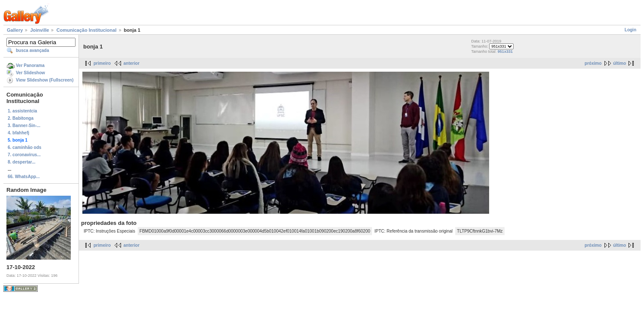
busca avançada (32, 50)
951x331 (505, 51)
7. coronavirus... (24, 155)
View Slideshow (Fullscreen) (45, 80)
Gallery (15, 30)
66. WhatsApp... (24, 177)
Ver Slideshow (30, 73)
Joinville (39, 30)
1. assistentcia (22, 111)
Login (630, 30)
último (620, 63)
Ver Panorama (30, 65)
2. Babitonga (21, 118)
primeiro (102, 63)
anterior (132, 63)
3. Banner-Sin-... (24, 126)
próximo (593, 63)
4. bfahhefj (18, 133)
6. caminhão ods (24, 147)
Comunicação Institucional (86, 30)
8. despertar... (21, 162)
